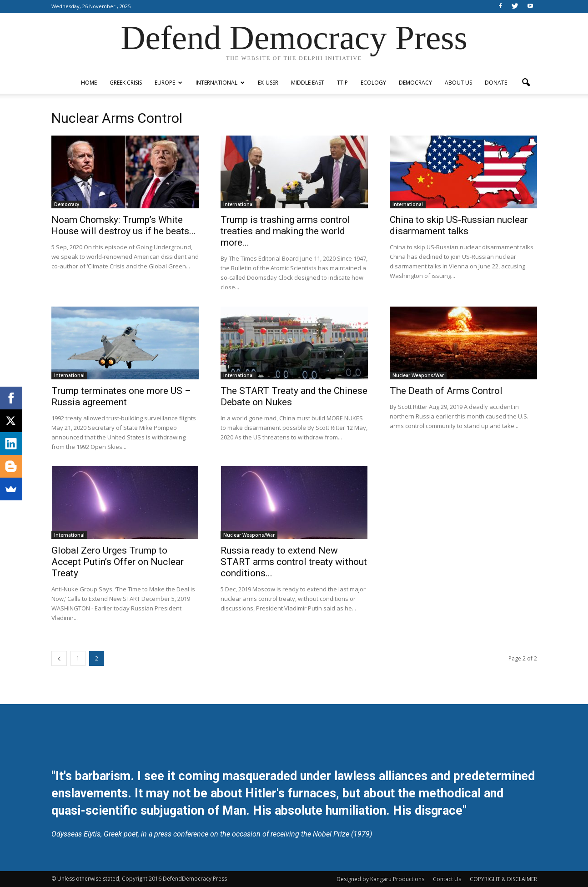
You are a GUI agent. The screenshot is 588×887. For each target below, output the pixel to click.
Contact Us (447, 879)
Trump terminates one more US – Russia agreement (121, 396)
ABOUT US (458, 83)
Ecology (373, 83)
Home (89, 83)
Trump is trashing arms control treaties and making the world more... (285, 231)
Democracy (415, 83)
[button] (526, 83)
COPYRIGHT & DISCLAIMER (503, 879)
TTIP (342, 83)
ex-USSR (268, 83)
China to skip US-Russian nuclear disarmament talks (459, 225)
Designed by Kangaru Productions (380, 879)
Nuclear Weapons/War (418, 375)
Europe (168, 83)
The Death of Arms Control (446, 391)
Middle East (308, 83)
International (220, 83)
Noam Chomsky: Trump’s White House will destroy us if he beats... (124, 225)
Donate (496, 83)
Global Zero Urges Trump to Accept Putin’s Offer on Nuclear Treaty (118, 562)
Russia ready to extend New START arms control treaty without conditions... (294, 562)
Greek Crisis (126, 83)
